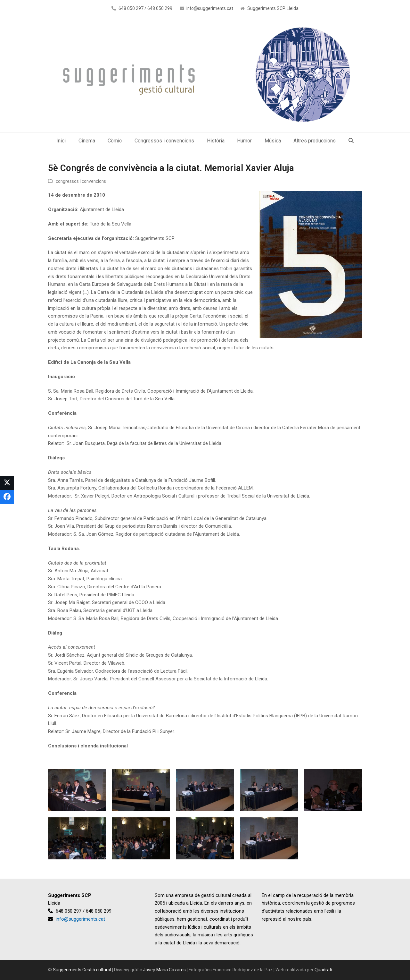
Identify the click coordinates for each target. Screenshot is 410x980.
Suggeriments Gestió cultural (82, 970)
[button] (351, 141)
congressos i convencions (81, 181)
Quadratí (323, 970)
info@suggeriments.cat (210, 8)
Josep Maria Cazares (164, 970)
